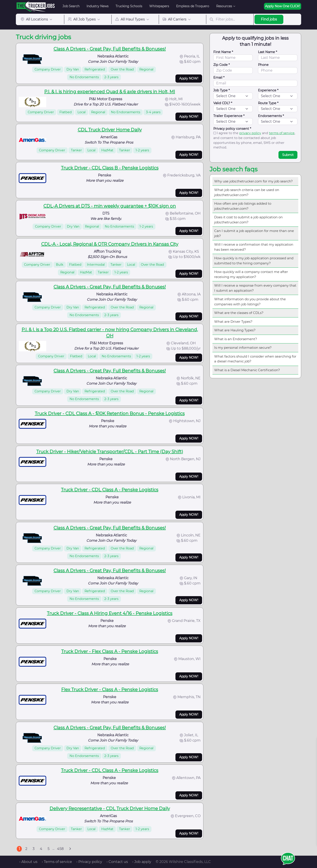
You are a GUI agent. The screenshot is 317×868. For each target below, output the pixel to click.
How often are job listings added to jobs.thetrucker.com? (243, 206)
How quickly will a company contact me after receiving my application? (251, 274)
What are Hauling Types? (235, 330)
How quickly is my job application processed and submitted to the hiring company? (254, 261)
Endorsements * (271, 116)
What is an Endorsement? (236, 339)
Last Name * (268, 52)
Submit (288, 155)
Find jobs (269, 19)
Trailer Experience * (229, 116)
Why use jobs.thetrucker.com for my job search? (253, 181)
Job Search (71, 6)
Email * (219, 78)
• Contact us (117, 862)
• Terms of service (57, 862)
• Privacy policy (89, 862)
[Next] (70, 849)
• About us (28, 862)
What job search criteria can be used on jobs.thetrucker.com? (247, 192)
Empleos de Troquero (193, 6)
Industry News (98, 6)
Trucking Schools (129, 6)
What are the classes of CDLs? (239, 313)
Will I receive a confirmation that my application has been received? (254, 247)
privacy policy (250, 133)
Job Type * (222, 90)
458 (60, 849)
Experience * (268, 90)
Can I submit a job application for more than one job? (254, 233)
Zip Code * (222, 65)
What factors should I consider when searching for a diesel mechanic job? (255, 359)
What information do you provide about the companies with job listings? (250, 302)
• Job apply (142, 862)
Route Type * (268, 103)
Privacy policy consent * (232, 129)
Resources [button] (224, 6)
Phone (263, 65)
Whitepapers (159, 6)
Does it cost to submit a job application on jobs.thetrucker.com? (248, 220)
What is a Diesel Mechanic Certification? (247, 370)
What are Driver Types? (233, 322)
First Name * (223, 52)
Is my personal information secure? (243, 348)
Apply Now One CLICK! (283, 6)
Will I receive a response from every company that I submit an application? (255, 288)
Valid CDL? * (223, 103)
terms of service (282, 133)
